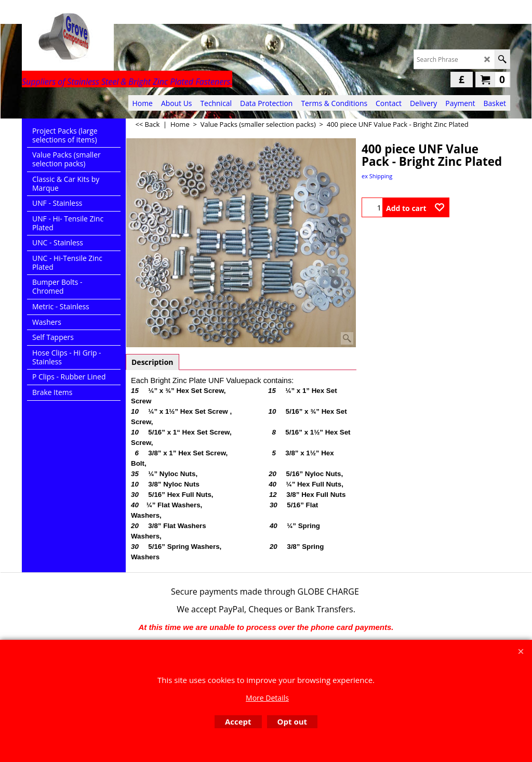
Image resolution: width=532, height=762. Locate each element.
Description (152, 362)
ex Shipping (377, 176)
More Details (267, 698)
